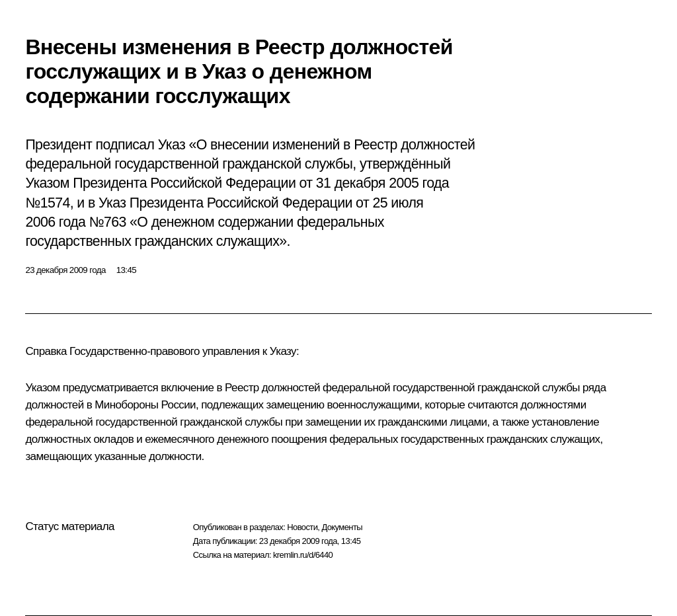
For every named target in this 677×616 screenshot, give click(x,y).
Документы (342, 527)
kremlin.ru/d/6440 (303, 555)
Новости (302, 527)
